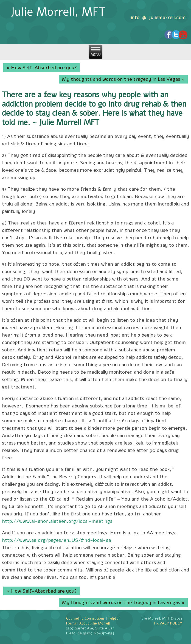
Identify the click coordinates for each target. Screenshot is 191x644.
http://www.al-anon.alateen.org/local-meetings (57, 521)
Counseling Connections (85, 618)
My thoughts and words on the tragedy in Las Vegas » (123, 79)
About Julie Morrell (95, 623)
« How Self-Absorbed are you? (42, 68)
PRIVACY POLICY (168, 623)
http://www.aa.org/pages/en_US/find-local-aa (56, 540)
